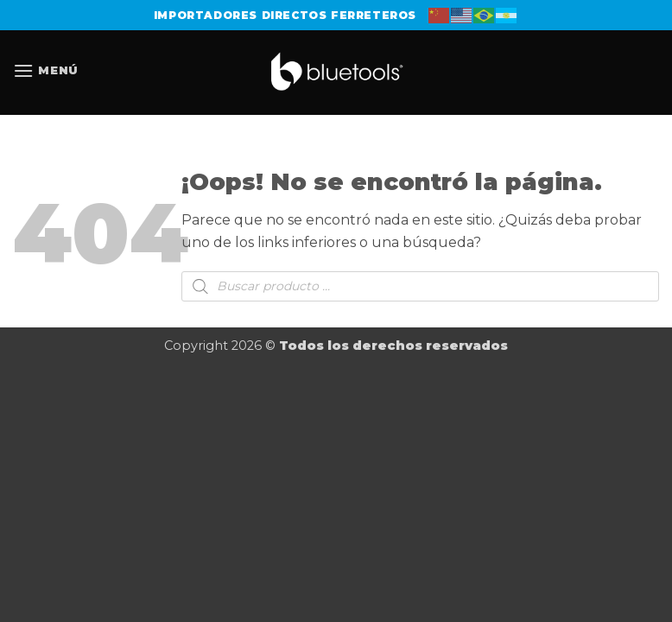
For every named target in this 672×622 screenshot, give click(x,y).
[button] (46, 70)
